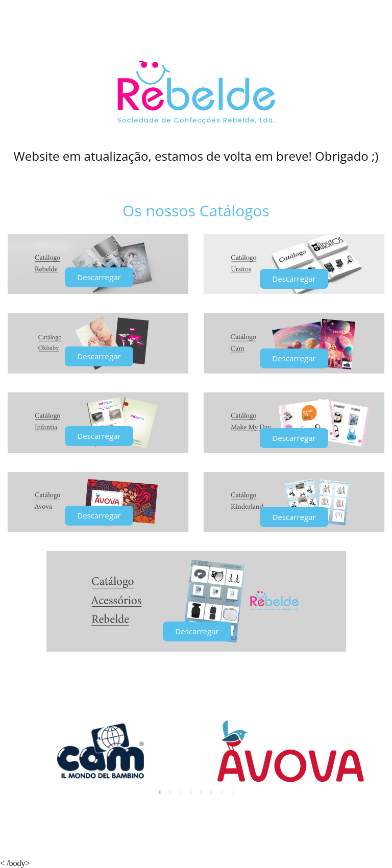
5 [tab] (201, 792)
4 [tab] (191, 792)
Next (371, 751)
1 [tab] (160, 792)
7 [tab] (222, 792)
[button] (99, 277)
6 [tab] (211, 792)
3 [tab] (181, 792)
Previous (21, 751)
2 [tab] (170, 792)
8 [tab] (232, 792)
